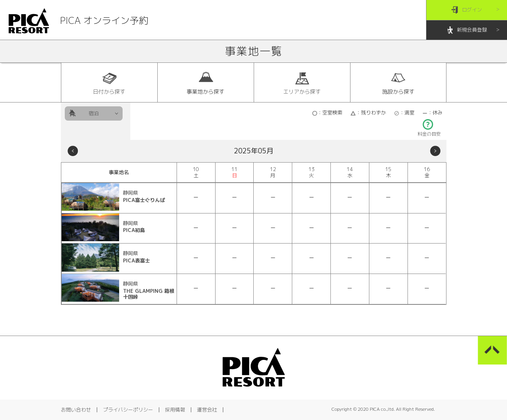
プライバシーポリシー (128, 410)
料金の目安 (429, 132)
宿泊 (94, 113)
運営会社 (207, 410)
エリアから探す (302, 83)
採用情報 (175, 410)
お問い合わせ (76, 410)
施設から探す (398, 83)
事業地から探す (205, 83)
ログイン (467, 10)
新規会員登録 (467, 30)
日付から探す (109, 83)
